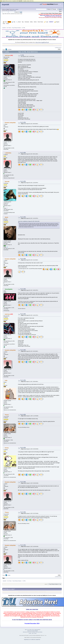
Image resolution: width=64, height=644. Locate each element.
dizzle (7, 217)
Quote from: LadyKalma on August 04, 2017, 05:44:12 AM (29, 221)
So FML (22, 55)
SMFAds (24, 632)
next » (60, 48)
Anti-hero (7, 55)
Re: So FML (23, 122)
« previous (57, 48)
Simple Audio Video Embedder (33, 631)
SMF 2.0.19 (27, 630)
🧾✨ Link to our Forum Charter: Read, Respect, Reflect (50, 13)
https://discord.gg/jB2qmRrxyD (42, 42)
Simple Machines (37, 630)
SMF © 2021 (32, 630)
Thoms (7, 415)
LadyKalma (8, 153)
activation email (12, 11)
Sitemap (34, 632)
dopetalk (5, 5)
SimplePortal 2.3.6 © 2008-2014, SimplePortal (32, 640)
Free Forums (29, 632)
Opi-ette (7, 182)
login (13, 9)
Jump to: (46, 584)
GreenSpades (9, 289)
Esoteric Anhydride (10, 123)
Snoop (7, 448)
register (17, 9)
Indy (6, 380)
